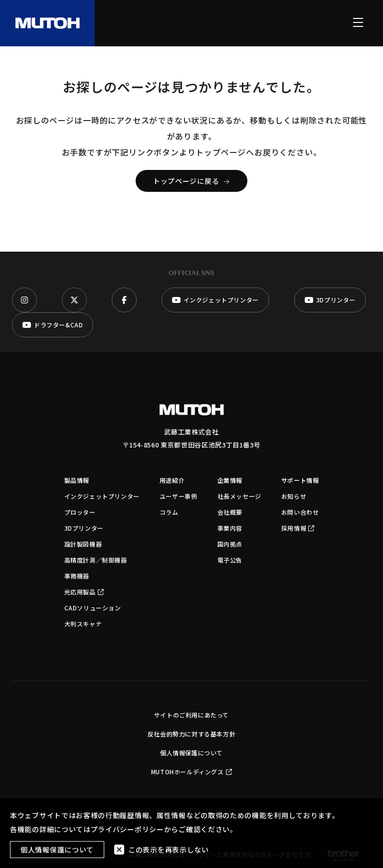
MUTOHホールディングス (191, 772)
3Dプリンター (84, 528)
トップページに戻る (191, 181)
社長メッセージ (239, 496)
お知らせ (294, 496)
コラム (169, 512)
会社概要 (230, 512)
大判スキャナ (83, 624)
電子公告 (230, 560)
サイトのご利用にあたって (191, 715)
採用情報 (298, 528)
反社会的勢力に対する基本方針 (191, 734)
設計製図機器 (83, 544)
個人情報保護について (191, 753)
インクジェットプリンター (102, 496)
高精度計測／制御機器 (96, 560)
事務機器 (77, 576)
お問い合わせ (300, 512)
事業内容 (230, 528)
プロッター (80, 512)
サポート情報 (300, 480)
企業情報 (230, 480)
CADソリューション (93, 608)
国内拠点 (230, 544)
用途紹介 (172, 480)
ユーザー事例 (179, 496)
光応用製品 (84, 592)
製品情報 (77, 480)
